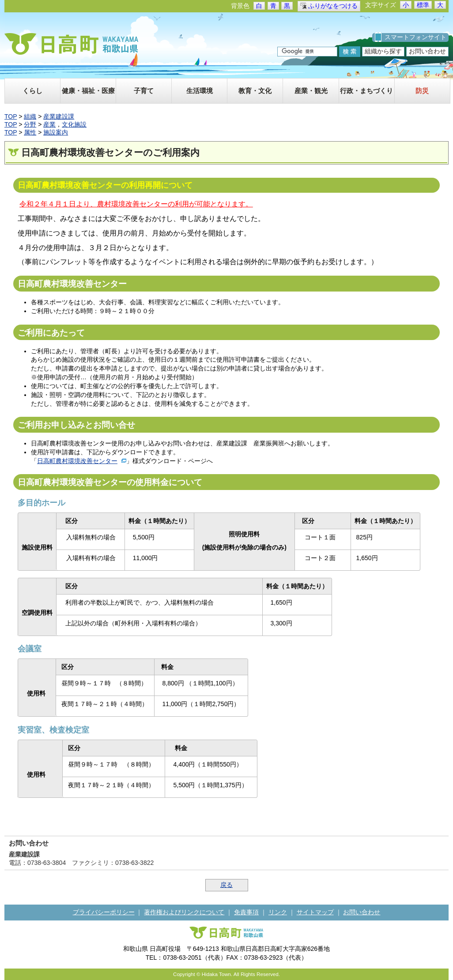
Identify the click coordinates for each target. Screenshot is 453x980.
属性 (30, 132)
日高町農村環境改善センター (77, 461)
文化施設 (74, 124)
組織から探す (383, 51)
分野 (30, 124)
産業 (49, 124)
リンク (278, 912)
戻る (226, 885)
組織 (30, 116)
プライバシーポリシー (104, 912)
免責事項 (246, 912)
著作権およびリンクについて (184, 912)
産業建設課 (59, 116)
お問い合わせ (427, 51)
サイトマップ (315, 912)
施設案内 (56, 132)
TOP (11, 116)
